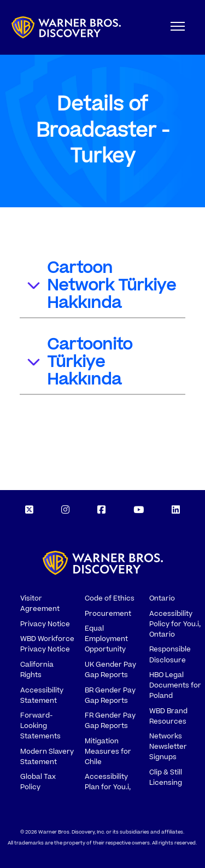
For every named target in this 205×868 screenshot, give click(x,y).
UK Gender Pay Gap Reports (110, 670)
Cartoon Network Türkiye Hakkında (101, 286)
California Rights (37, 670)
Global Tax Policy (38, 782)
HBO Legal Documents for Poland (175, 685)
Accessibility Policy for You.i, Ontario (175, 624)
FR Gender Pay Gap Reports (110, 721)
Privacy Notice (45, 624)
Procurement (108, 614)
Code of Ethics (110, 598)
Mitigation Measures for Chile (108, 752)
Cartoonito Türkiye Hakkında (79, 362)
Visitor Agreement (40, 604)
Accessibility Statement (42, 695)
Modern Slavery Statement (47, 757)
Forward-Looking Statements (40, 726)
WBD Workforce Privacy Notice (47, 644)
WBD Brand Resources (168, 716)
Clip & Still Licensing (166, 777)
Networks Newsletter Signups (168, 747)
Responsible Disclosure (170, 654)
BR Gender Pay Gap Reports (110, 695)
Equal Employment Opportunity (106, 639)
